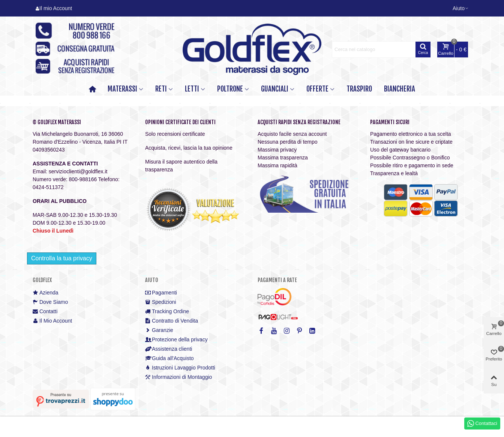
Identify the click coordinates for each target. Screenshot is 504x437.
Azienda (46, 293)
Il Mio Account (52, 321)
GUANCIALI (275, 89)
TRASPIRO (359, 89)
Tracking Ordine (167, 312)
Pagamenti (161, 293)
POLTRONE (230, 89)
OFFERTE (317, 89)
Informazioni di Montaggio (178, 377)
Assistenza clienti (169, 349)
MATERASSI (122, 89)
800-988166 (83, 179)
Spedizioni (161, 302)
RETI (161, 89)
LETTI (192, 89)
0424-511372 (48, 187)
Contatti (45, 312)
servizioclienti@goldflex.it (78, 171)
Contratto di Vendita (172, 321)
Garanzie (159, 330)
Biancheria (400, 89)
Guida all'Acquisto (169, 358)
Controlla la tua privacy (62, 258)
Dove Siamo (50, 302)
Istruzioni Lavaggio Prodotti (180, 368)
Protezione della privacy (176, 340)
